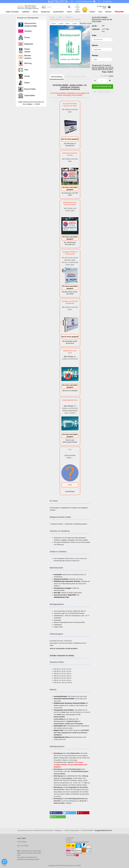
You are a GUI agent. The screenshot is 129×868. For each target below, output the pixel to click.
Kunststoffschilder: (61, 696)
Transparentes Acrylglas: (63, 588)
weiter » (68, 24)
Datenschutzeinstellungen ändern (28, 859)
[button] (56, 813)
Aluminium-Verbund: (61, 579)
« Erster (53, 24)
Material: (95, 45)
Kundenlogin (108, 2)
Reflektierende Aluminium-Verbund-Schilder (70, 703)
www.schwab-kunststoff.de (75, 851)
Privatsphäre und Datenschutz (27, 857)
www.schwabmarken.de (74, 853)
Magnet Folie (58, 730)
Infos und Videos (23, 846)
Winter (35, 12)
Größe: (94, 35)
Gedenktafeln (58, 12)
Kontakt (69, 840)
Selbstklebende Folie (61, 737)
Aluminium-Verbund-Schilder (64, 699)
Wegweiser (46, 12)
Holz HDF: (57, 593)
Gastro (77, 12)
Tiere (100, 12)
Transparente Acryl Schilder (64, 710)
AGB (19, 855)
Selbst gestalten (12, 12)
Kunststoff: (58, 575)
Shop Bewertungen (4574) (76, 77)
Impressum (70, 838)
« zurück (61, 24)
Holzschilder (58, 726)
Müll (85, 12)
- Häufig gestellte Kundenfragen (29, 851)
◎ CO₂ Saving (22, 842)
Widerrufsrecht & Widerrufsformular (29, 853)
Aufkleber (26, 12)
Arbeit (69, 12)
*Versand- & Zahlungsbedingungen (77, 842)
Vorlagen (119, 12)
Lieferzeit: (95, 29)
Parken (92, 12)
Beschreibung (57, 77)
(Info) (103, 31)
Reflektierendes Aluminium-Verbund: (67, 581)
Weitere (108, 12)
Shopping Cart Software (56, 865)
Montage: (95, 55)
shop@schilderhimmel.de (103, 830)
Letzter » (75, 24)
